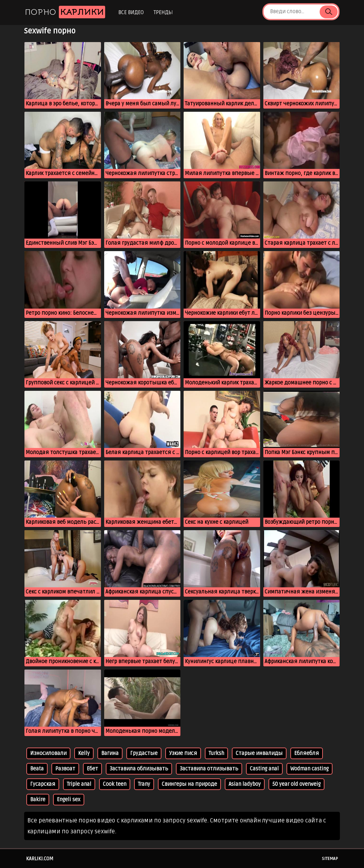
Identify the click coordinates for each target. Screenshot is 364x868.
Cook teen (115, 784)
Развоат (65, 769)
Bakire (38, 800)
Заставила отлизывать (209, 769)
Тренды (163, 13)
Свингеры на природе (189, 784)
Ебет (92, 769)
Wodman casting (309, 769)
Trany (144, 784)
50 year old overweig (296, 784)
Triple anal (79, 784)
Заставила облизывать (139, 769)
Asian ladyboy (245, 784)
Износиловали (48, 753)
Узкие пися (183, 753)
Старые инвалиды (259, 753)
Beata (37, 769)
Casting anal (264, 769)
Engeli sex (69, 800)
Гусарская (43, 784)
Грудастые (144, 753)
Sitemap (330, 859)
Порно (65, 12)
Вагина (110, 753)
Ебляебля (307, 753)
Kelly (84, 753)
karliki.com (40, 859)
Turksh (216, 753)
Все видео (131, 13)
